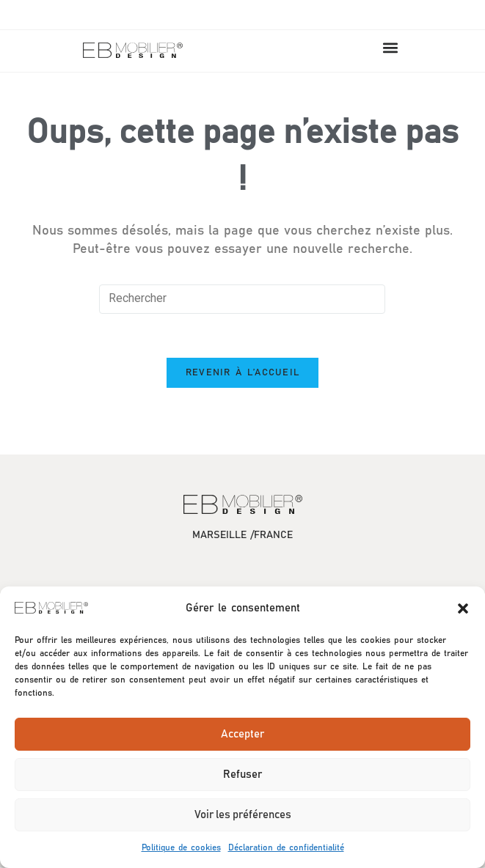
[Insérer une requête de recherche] (242, 299)
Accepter (242, 734)
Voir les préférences (243, 815)
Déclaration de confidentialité (286, 847)
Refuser (242, 775)
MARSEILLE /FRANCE (242, 536)
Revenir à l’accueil (243, 374)
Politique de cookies (181, 847)
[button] (463, 608)
